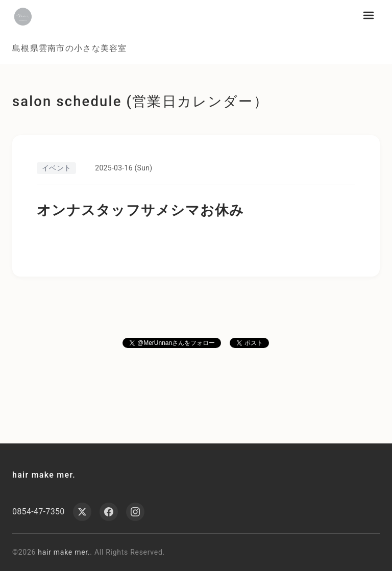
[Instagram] (135, 512)
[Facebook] (109, 512)
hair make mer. (44, 475)
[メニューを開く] (369, 15)
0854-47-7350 (39, 512)
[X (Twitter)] (82, 512)
